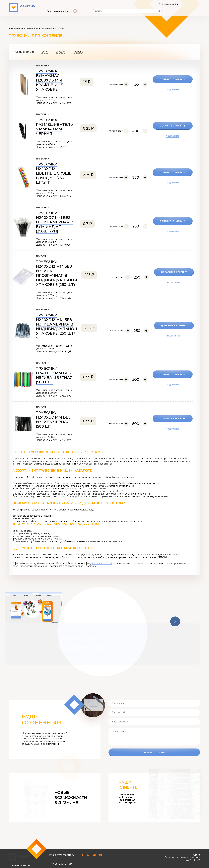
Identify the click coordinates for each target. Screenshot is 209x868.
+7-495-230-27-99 (102, 563)
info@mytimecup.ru (62, 847)
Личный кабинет (154, 4)
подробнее (173, 90)
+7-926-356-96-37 (60, 861)
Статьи (97, 4)
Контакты (136, 4)
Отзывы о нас (82, 4)
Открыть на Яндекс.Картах (186, 862)
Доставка (122, 4)
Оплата (109, 4)
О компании (52, 4)
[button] (175, 621)
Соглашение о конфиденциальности (25, 858)
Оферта (67, 4)
